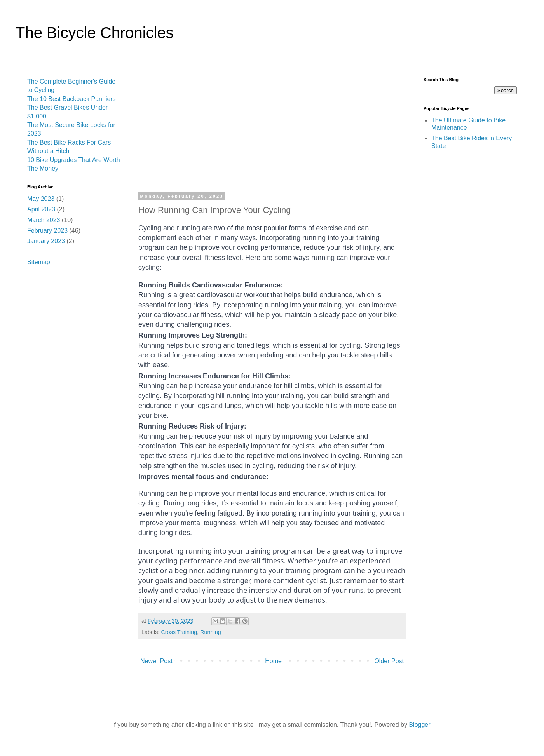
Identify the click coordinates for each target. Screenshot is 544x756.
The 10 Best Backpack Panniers (71, 99)
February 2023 (47, 231)
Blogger (419, 725)
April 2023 (41, 209)
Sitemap (39, 262)
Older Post (389, 661)
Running (211, 632)
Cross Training (179, 632)
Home (273, 661)
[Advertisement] (272, 136)
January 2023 (46, 241)
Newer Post (156, 661)
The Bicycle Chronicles (95, 33)
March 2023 (44, 220)
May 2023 (41, 199)
